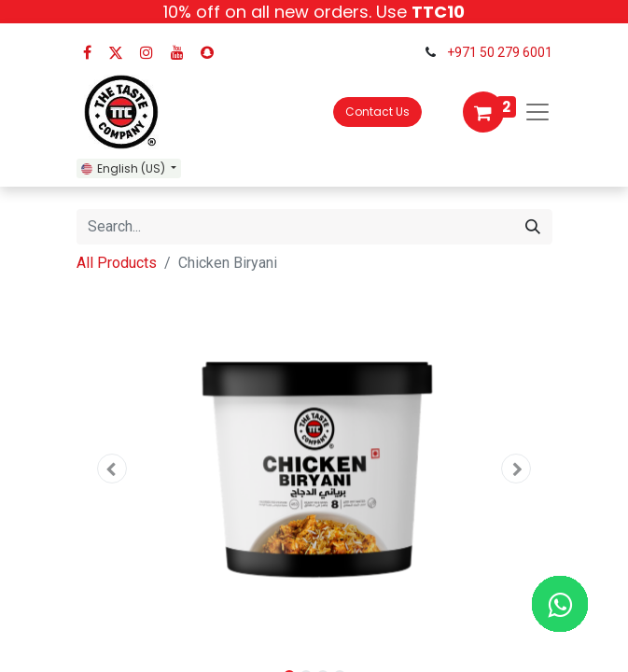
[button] (112, 469)
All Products (117, 263)
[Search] (533, 227)
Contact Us (377, 112)
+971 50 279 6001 (500, 52)
